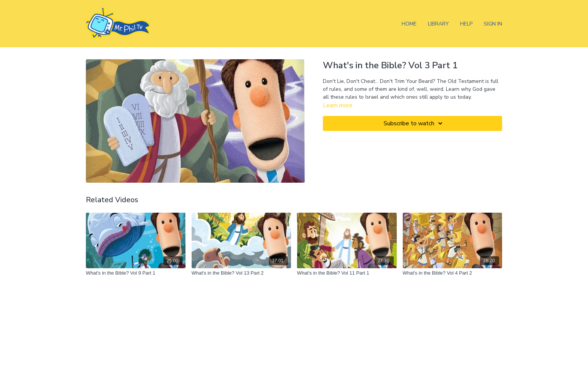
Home (409, 24)
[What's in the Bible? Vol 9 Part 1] (136, 273)
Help (466, 24)
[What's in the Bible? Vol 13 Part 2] (241, 273)
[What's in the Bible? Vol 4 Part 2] (453, 273)
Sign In (493, 24)
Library (438, 24)
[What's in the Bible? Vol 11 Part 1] (347, 273)
